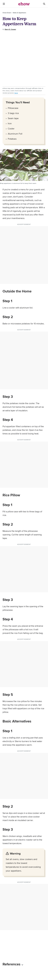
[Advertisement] (24, 59)
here (16, 93)
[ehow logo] (24, 4)
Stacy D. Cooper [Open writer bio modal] (10, 29)
